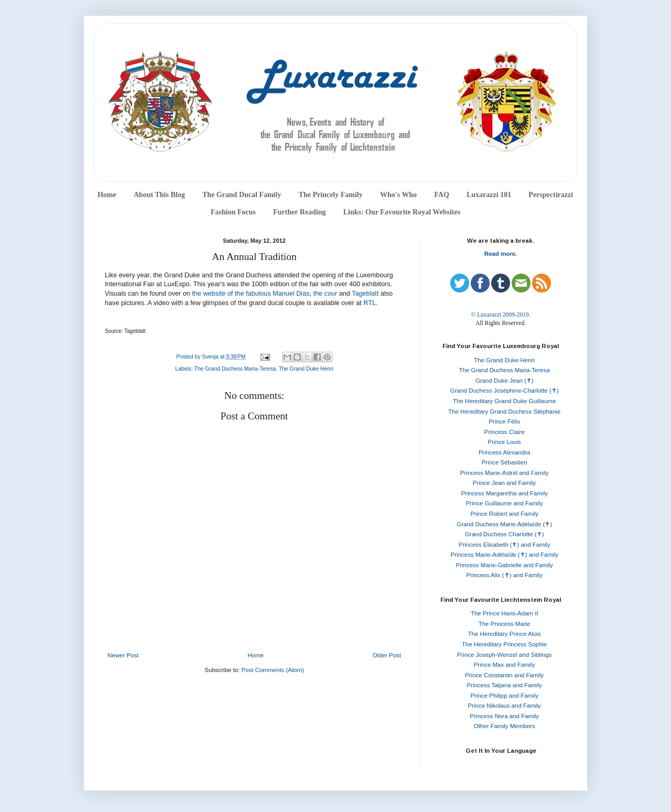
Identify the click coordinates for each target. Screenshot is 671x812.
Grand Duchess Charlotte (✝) (505, 534)
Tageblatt (365, 294)
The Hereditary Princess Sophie (504, 644)
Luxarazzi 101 (489, 195)
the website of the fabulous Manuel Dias (251, 294)
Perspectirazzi (551, 195)
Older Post (387, 655)
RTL (370, 303)
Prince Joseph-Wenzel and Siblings (505, 655)
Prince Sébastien (505, 462)
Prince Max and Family (505, 665)
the (326, 294)
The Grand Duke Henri (306, 369)
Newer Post (123, 655)
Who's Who (398, 195)
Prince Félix (504, 421)
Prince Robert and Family (504, 514)
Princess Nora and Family (504, 716)
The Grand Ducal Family (242, 195)
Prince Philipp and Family (504, 696)
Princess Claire (505, 432)
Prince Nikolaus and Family (505, 706)
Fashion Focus (233, 212)
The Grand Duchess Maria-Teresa (235, 369)
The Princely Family (331, 195)
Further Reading (299, 212)
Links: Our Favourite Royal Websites (402, 212)
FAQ (442, 195)
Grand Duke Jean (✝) (505, 381)
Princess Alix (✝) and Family (504, 575)
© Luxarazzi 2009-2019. (500, 315)
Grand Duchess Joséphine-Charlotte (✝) (505, 391)
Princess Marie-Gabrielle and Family (505, 565)
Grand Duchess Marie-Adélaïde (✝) (504, 524)
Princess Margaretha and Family (504, 493)
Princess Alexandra (504, 452)
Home (107, 195)
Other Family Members (505, 726)
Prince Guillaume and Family (505, 503)
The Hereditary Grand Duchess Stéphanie (504, 412)
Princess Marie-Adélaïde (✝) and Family (504, 555)
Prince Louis (505, 442)
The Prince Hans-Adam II (505, 613)
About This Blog (159, 195)
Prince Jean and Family (504, 483)
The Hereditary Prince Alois (505, 634)
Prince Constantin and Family (504, 675)
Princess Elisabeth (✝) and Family (505, 545)
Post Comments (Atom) (273, 670)
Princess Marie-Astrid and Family (505, 473)
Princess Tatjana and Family (504, 685)
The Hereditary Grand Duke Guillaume (504, 401)
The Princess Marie (505, 624)
